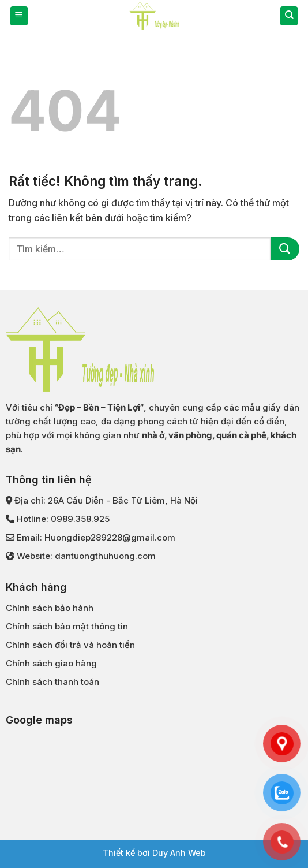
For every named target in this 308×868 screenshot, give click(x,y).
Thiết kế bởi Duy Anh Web (154, 853)
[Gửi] (285, 249)
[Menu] (19, 16)
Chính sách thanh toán (52, 682)
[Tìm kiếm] (289, 16)
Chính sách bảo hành (50, 608)
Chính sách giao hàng (51, 663)
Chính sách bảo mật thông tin (67, 626)
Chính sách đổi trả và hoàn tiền (70, 645)
